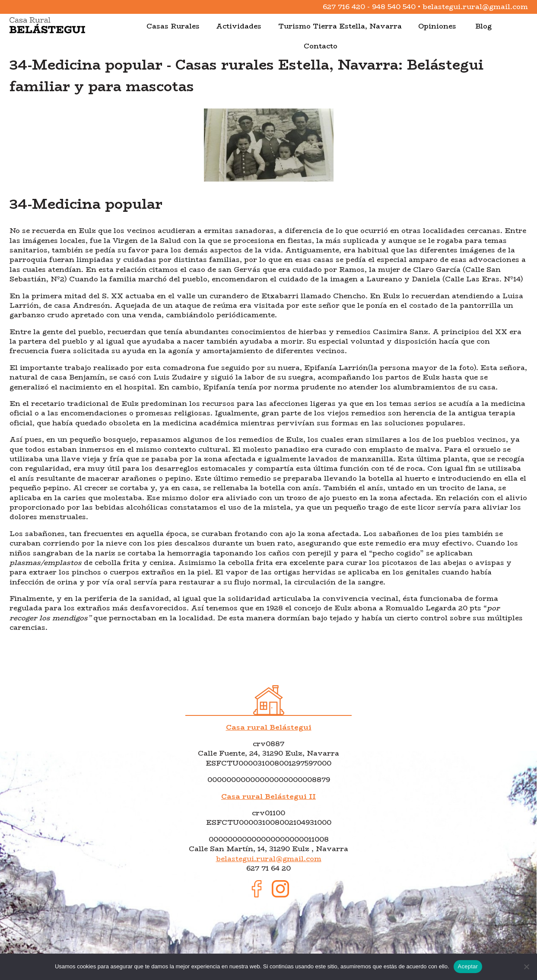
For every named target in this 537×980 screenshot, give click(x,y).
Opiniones (437, 26)
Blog (483, 26)
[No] (526, 967)
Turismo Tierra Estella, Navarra (340, 26)
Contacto (321, 46)
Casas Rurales (173, 26)
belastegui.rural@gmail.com (475, 7)
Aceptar (468, 966)
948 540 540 (394, 7)
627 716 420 (344, 7)
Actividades (239, 26)
